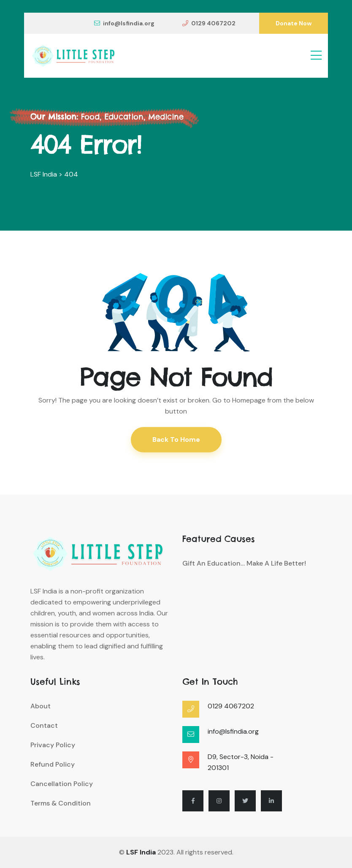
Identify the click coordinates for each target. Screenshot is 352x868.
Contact (44, 725)
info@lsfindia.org (124, 23)
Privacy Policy (53, 745)
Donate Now (294, 23)
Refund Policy (53, 764)
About (41, 706)
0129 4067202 (209, 23)
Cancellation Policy (62, 784)
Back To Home (176, 439)
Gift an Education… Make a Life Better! (244, 563)
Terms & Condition (61, 803)
